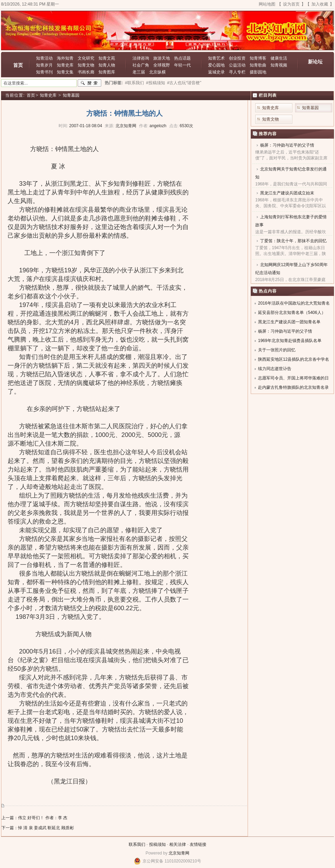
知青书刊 (44, 72)
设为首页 (291, 4)
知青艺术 (216, 58)
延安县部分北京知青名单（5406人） (292, 313)
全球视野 (162, 65)
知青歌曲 (258, 65)
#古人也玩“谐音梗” (184, 83)
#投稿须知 (156, 83)
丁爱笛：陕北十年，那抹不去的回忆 (293, 241)
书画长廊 (86, 72)
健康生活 (279, 58)
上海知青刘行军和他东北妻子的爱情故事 (291, 221)
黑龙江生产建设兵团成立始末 (287, 193)
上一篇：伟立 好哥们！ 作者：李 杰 (34, 818)
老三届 (139, 72)
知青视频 (279, 65)
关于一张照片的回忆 (277, 350)
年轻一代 (182, 65)
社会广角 (141, 65)
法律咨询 (141, 58)
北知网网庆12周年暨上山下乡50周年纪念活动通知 (291, 269)
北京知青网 (179, 853)
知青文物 (86, 65)
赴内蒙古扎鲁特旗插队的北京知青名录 (293, 387)
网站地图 (267, 4)
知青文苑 (107, 58)
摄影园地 (258, 72)
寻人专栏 (237, 72)
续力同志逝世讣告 (275, 369)
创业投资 (237, 58)
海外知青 (65, 58)
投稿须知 (157, 844)
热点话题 (182, 58)
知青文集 (65, 72)
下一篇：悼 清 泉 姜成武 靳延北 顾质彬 (38, 828)
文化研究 (86, 58)
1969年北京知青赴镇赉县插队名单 (290, 341)
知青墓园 (71, 95)
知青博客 (258, 58)
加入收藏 (320, 4)
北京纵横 (157, 72)
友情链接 (198, 844)
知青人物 (107, 65)
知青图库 (107, 72)
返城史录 (216, 72)
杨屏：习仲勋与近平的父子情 (287, 145)
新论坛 (315, 62)
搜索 (89, 83)
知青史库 (65, 65)
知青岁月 (44, 65)
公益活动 (237, 65)
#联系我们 (134, 83)
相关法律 (178, 844)
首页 (18, 65)
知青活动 (44, 58)
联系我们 (137, 844)
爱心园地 (216, 65)
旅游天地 (162, 58)
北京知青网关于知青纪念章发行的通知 (291, 173)
